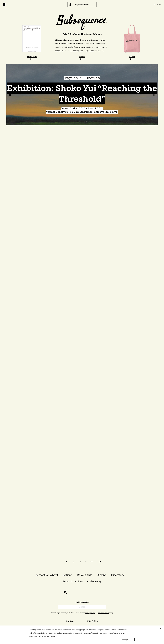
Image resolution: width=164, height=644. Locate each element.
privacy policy (90, 613)
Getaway (96, 581)
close (161, 629)
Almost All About (47, 575)
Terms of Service (104, 613)
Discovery (118, 575)
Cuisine (102, 575)
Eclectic (68, 581)
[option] (82, 95)
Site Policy (93, 621)
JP (160, 4)
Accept (125, 640)
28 (91, 562)
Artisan (68, 575)
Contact (70, 621)
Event (82, 581)
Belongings (85, 575)
